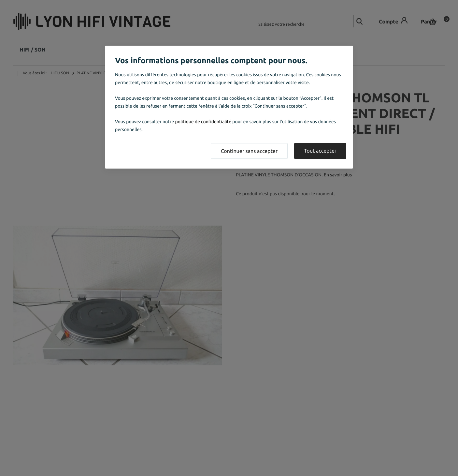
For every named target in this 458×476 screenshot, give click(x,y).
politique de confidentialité (203, 122)
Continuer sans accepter (249, 151)
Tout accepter (320, 151)
